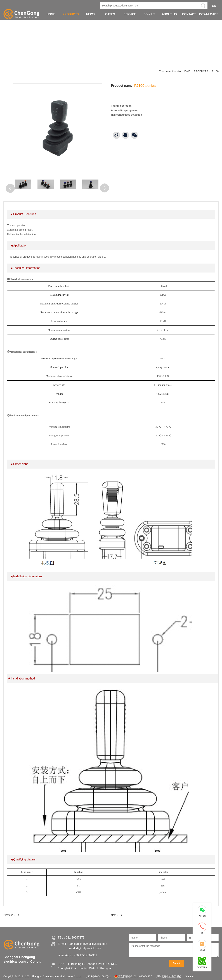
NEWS (90, 14)
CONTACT (189, 14)
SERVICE (130, 14)
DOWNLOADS (209, 14)
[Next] (105, 188)
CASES (110, 14)
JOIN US (150, 14)
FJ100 (215, 71)
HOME (51, 14)
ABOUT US (169, 14)
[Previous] (10, 188)
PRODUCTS (71, 14)
